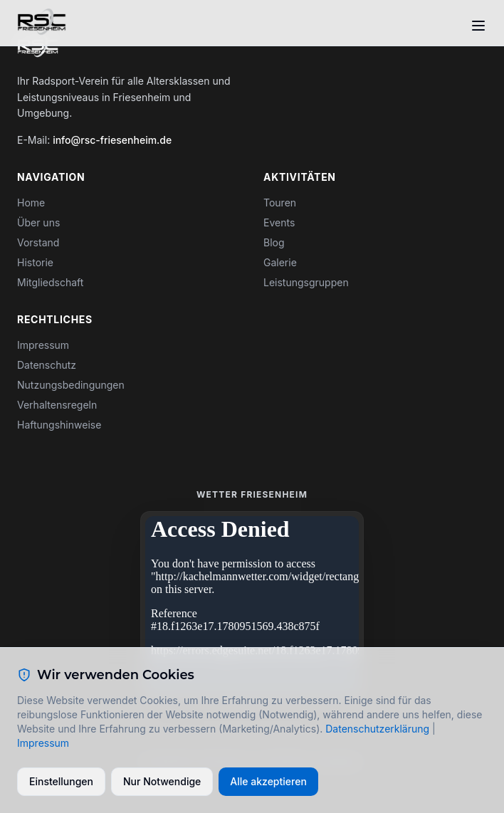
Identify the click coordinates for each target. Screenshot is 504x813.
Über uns (38, 222)
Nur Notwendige (162, 781)
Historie (35, 262)
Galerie (280, 262)
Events (279, 222)
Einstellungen (61, 781)
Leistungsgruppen (306, 282)
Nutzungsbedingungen (71, 385)
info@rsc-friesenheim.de (112, 140)
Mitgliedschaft (50, 282)
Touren (280, 203)
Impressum (43, 345)
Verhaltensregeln (57, 405)
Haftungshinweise (59, 425)
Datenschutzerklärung (377, 729)
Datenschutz (47, 365)
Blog (274, 242)
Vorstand (38, 242)
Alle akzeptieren (268, 781)
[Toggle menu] (478, 26)
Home (31, 203)
